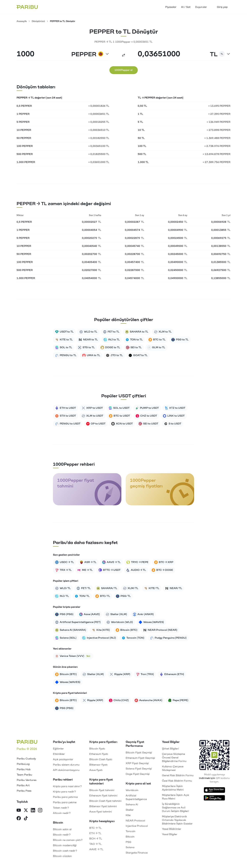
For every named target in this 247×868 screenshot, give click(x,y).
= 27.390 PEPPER (219, 114)
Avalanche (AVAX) (148, 700)
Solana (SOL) (66, 638)
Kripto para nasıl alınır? (67, 786)
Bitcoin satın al (62, 829)
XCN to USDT (122, 424)
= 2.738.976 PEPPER (217, 146)
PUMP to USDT (147, 408)
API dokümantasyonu (66, 770)
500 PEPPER (25, 154)
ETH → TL (95, 833)
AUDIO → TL (136, 570)
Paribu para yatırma (65, 797)
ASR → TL (88, 562)
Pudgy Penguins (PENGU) (168, 638)
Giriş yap (222, 7)
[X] (26, 811)
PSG (128, 842)
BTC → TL (95, 828)
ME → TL (85, 570)
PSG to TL (180, 340)
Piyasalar (171, 7)
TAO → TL (95, 844)
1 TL (140, 114)
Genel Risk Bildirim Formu (178, 775)
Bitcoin (130, 837)
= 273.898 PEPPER (218, 130)
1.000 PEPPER (26, 162)
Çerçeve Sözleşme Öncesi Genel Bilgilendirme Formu (174, 758)
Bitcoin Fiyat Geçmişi (139, 753)
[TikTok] (26, 819)
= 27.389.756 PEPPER (217, 162)
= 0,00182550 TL (99, 138)
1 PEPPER (23, 114)
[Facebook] (19, 819)
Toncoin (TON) (133, 638)
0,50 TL (142, 106)
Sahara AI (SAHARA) (71, 630)
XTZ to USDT (175, 408)
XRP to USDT (92, 408)
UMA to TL (91, 355)
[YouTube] (19, 811)
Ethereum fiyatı (99, 754)
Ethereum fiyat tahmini (103, 796)
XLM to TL (163, 332)
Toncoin (131, 831)
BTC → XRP (164, 562)
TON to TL (134, 340)
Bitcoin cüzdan (62, 856)
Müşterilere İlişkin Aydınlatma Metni (173, 788)
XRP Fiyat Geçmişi (137, 763)
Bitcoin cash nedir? (65, 851)
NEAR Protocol (135, 821)
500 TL (142, 154)
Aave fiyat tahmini (101, 812)
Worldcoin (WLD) (120, 622)
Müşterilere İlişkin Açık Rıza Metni (176, 797)
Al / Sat (186, 7)
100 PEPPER (25, 146)
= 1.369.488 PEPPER (217, 138)
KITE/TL (152, 588)
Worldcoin (132, 790)
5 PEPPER (23, 122)
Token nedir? (61, 808)
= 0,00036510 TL (99, 130)
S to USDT (173, 424)
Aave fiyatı (96, 770)
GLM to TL (156, 348)
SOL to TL (64, 348)
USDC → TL (65, 562)
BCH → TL (96, 839)
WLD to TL (88, 332)
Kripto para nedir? (64, 792)
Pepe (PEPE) (178, 700)
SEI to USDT (148, 424)
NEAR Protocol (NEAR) (160, 630)
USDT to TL (64, 332)
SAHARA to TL (137, 332)
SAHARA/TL (107, 588)
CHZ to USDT (146, 416)
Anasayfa (22, 21)
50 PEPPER (24, 138)
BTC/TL (103, 596)
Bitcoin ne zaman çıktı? (68, 840)
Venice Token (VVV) (73, 656)
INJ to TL (112, 340)
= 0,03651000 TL (99, 162)
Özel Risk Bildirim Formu (177, 781)
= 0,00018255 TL (99, 122)
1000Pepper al (123, 70)
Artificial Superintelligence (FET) (78, 622)
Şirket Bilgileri (170, 749)
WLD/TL (63, 588)
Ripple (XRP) (120, 674)
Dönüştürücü (38, 21)
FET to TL (111, 332)
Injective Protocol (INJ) (99, 638)
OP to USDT (96, 424)
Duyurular (201, 7)
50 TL (141, 138)
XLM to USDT (92, 416)
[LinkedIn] (33, 811)
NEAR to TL (88, 340)
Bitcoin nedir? (62, 835)
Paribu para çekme (65, 802)
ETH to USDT (65, 408)
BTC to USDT (119, 416)
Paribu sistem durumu (66, 765)
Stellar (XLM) (116, 614)
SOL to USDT (119, 408)
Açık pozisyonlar (63, 759)
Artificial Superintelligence (136, 797)
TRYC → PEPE (137, 562)
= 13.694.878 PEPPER (217, 154)
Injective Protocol (137, 826)
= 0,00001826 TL (99, 106)
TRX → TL (63, 570)
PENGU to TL (66, 355)
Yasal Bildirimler (172, 829)
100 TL (142, 146)
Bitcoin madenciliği (65, 845)
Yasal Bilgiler (170, 834)
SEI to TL (134, 348)
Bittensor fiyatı (98, 765)
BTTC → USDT (109, 570)
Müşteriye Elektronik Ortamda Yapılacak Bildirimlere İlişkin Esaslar (177, 820)
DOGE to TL (110, 348)
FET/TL (84, 588)
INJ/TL (62, 596)
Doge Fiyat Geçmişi (138, 774)
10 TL (141, 130)
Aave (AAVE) (90, 614)
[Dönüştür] (123, 55)
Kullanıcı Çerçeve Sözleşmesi (173, 768)
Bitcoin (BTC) (127, 630)
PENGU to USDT (68, 424)
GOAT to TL (138, 355)
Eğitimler (58, 749)
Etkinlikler (59, 754)
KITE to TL (64, 340)
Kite (128, 815)
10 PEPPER (24, 130)
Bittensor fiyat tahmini (103, 806)
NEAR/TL (174, 588)
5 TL (140, 122)
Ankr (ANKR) (143, 614)
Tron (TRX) (145, 674)
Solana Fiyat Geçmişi (139, 769)
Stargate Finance (137, 853)
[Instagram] (40, 811)
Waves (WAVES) (151, 622)
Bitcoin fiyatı (97, 749)
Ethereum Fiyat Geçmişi (140, 758)
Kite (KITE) (101, 630)
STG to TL (86, 348)
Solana (130, 847)
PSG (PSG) (64, 614)
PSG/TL (123, 596)
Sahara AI (132, 805)
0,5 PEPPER (24, 106)
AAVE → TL (111, 562)
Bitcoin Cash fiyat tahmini (105, 801)
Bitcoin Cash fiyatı (101, 759)
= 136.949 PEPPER (218, 122)
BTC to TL (157, 340)
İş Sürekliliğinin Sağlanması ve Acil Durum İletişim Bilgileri (175, 808)
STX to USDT (65, 416)
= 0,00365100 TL (99, 146)
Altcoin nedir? (62, 813)
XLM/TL (131, 588)
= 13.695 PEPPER (219, 106)
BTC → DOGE (162, 570)
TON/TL (82, 596)
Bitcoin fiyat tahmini (102, 790)
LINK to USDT (174, 416)
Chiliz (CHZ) (119, 700)
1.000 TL (143, 162)
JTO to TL (114, 355)
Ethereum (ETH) (172, 674)
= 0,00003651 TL (99, 114)
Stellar (130, 810)
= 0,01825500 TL (99, 154)
